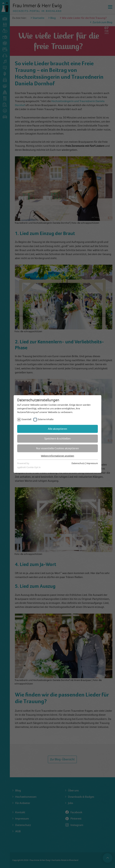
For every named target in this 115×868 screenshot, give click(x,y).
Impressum (92, 463)
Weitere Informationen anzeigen (57, 456)
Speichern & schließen (57, 439)
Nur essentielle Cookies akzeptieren (57, 448)
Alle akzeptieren (57, 429)
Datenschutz (78, 463)
